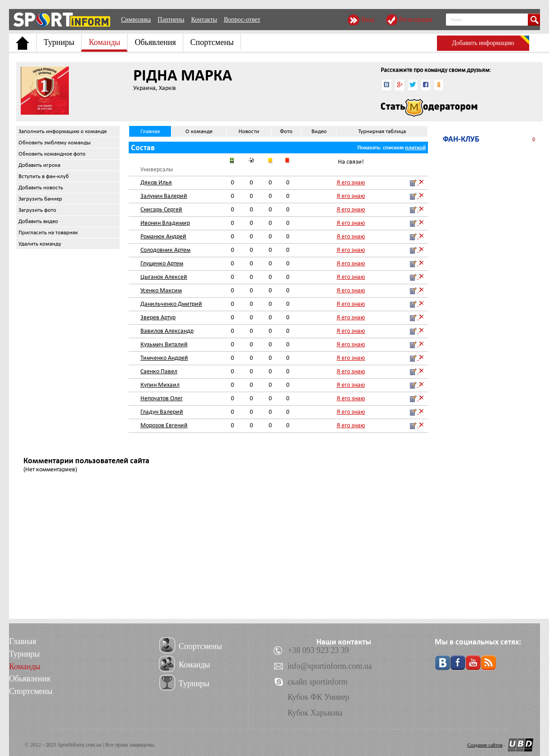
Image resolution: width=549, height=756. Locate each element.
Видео (319, 131)
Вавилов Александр (167, 331)
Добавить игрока (39, 165)
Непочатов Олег (162, 398)
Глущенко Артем (162, 263)
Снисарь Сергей (161, 209)
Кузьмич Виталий (164, 344)
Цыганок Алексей (164, 277)
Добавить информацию (483, 43)
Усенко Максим (161, 290)
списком (393, 148)
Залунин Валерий (164, 196)
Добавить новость (41, 188)
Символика (136, 20)
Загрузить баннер (40, 199)
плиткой (415, 148)
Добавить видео (38, 221)
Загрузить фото (37, 210)
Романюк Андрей (163, 236)
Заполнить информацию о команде (63, 131)
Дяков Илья (156, 182)
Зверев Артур (158, 317)
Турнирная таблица (382, 131)
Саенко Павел (159, 371)
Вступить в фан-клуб (44, 176)
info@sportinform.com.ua (330, 666)
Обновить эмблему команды (55, 143)
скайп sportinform (317, 682)
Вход (367, 20)
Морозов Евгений (164, 425)
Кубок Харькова (315, 713)
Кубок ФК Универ (318, 697)
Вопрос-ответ (242, 20)
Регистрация (416, 20)
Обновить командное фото (52, 154)
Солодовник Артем (165, 250)
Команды (104, 42)
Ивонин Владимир (165, 223)
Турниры (59, 42)
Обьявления (155, 42)
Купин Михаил (160, 385)
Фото (286, 131)
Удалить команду (40, 244)
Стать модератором (429, 108)
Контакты (204, 20)
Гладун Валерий (162, 412)
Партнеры (171, 20)
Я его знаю (351, 182)
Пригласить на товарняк (48, 233)
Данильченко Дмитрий (171, 304)
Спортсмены (212, 42)
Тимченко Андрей (164, 358)
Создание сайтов (485, 745)
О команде (199, 131)
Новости (249, 131)
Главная (150, 131)
